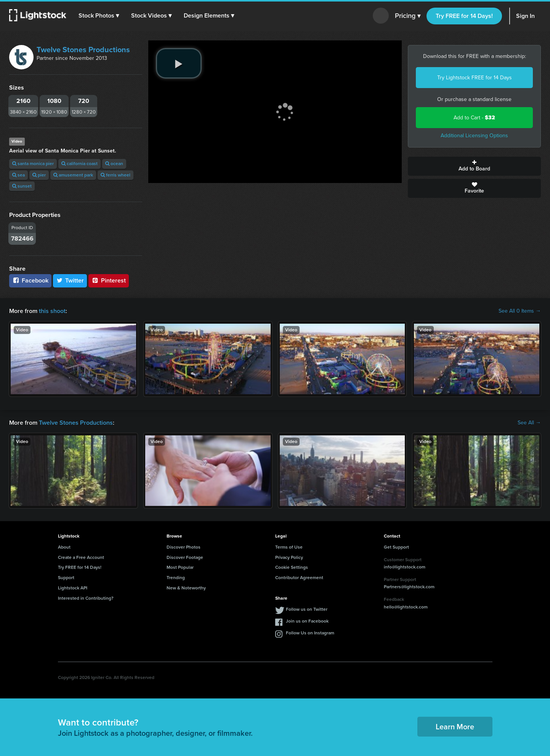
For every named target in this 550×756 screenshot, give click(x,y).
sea (18, 175)
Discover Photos (184, 547)
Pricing (408, 16)
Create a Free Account (81, 557)
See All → (529, 423)
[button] (99, 16)
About (64, 547)
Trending (176, 578)
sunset (22, 186)
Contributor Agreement (299, 578)
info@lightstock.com (405, 567)
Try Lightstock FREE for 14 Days (475, 78)
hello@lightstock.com (406, 607)
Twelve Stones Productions (83, 50)
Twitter (70, 280)
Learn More (455, 727)
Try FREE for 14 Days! (464, 16)
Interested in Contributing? (86, 598)
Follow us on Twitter (307, 609)
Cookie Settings (292, 567)
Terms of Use (289, 547)
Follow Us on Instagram (310, 633)
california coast (79, 164)
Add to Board (474, 166)
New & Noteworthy (186, 588)
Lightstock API (73, 588)
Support (66, 578)
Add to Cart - (474, 118)
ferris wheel (115, 175)
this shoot (52, 311)
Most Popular (180, 567)
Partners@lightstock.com (409, 587)
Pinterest (109, 280)
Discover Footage (185, 557)
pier (39, 175)
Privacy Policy (289, 557)
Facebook (30, 280)
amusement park (73, 175)
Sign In (525, 16)
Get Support (396, 547)
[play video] (179, 63)
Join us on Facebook (307, 621)
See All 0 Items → (520, 311)
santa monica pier (33, 164)
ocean (114, 164)
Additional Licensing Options (474, 136)
